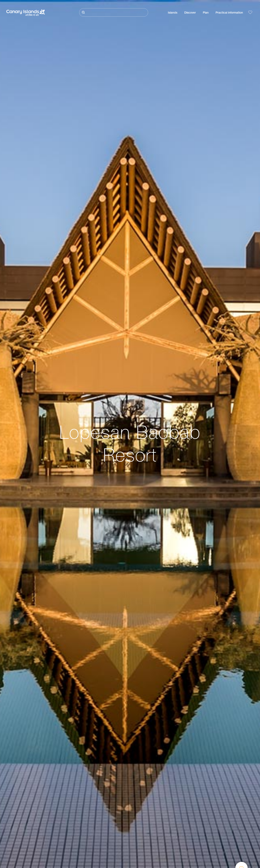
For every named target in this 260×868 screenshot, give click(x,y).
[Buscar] (114, 12)
